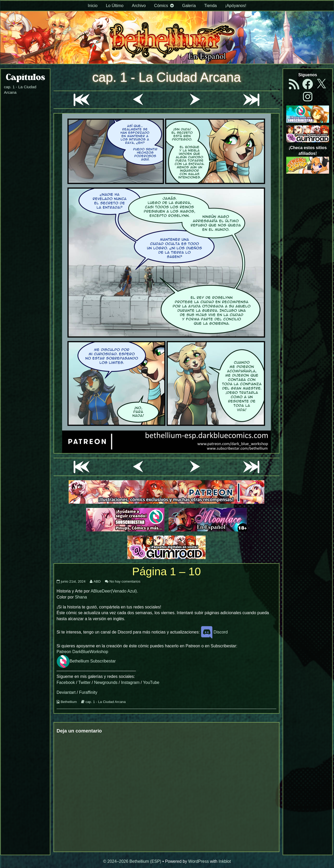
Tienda (210, 6)
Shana (81, 597)
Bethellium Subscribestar (86, 661)
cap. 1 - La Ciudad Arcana (166, 77)
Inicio (93, 6)
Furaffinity (88, 692)
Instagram (130, 682)
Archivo (139, 6)
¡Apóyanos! (236, 6)
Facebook (66, 682)
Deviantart (66, 692)
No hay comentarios (125, 581)
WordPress (198, 861)
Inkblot (225, 861)
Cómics (161, 6)
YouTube (151, 682)
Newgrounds (106, 682)
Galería (189, 6)
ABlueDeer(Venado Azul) (114, 591)
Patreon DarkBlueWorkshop (82, 652)
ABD (97, 581)
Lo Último (115, 6)
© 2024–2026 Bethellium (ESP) (132, 861)
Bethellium (69, 702)
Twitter (84, 682)
